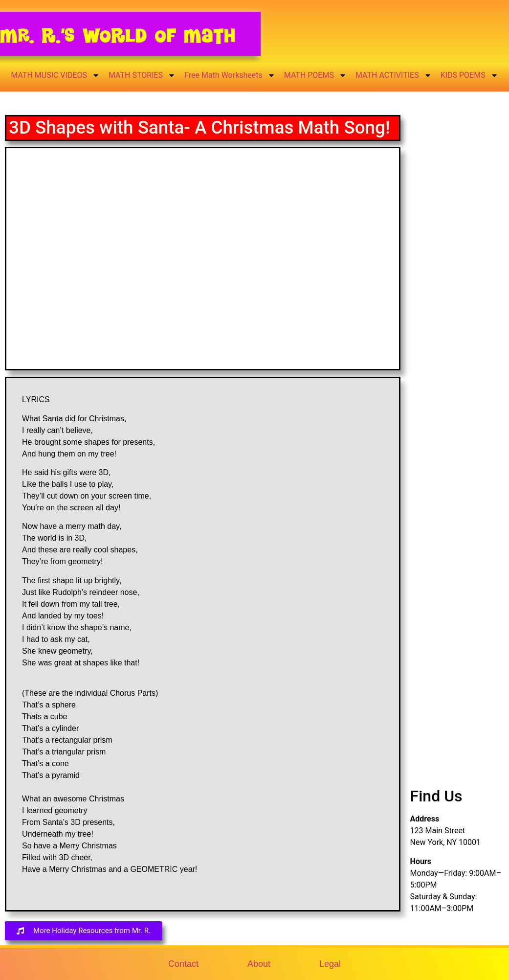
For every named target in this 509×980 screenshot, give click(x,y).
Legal (330, 964)
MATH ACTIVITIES (394, 75)
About (259, 964)
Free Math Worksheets (230, 75)
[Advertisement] (457, 285)
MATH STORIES (142, 75)
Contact (183, 964)
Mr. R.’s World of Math (118, 35)
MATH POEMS (315, 75)
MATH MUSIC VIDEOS (55, 75)
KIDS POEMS (469, 75)
